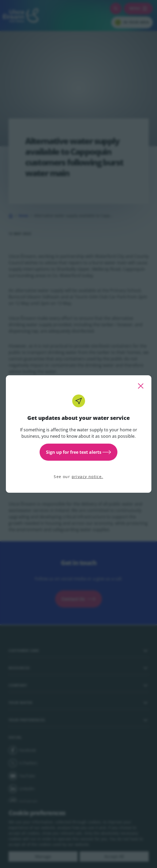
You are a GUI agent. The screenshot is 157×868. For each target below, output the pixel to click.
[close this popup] (141, 386)
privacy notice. (87, 477)
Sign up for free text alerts (78, 452)
